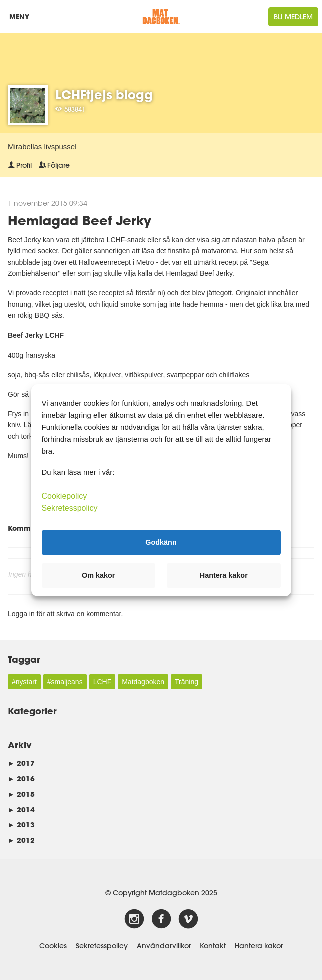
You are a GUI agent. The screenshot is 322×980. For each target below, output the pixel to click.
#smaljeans (65, 682)
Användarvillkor (164, 946)
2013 (21, 825)
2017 (21, 763)
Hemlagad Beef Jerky (79, 220)
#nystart (24, 682)
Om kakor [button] (98, 575)
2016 (21, 778)
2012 (21, 840)
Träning (187, 682)
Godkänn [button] (161, 542)
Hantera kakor (259, 946)
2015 (21, 794)
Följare (54, 165)
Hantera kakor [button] (224, 575)
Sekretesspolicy (102, 946)
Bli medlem (293, 17)
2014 (21, 809)
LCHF (102, 682)
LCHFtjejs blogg (104, 94)
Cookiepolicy (64, 496)
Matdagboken (143, 682)
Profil (20, 165)
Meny (22, 19)
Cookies (53, 946)
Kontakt (213, 946)
